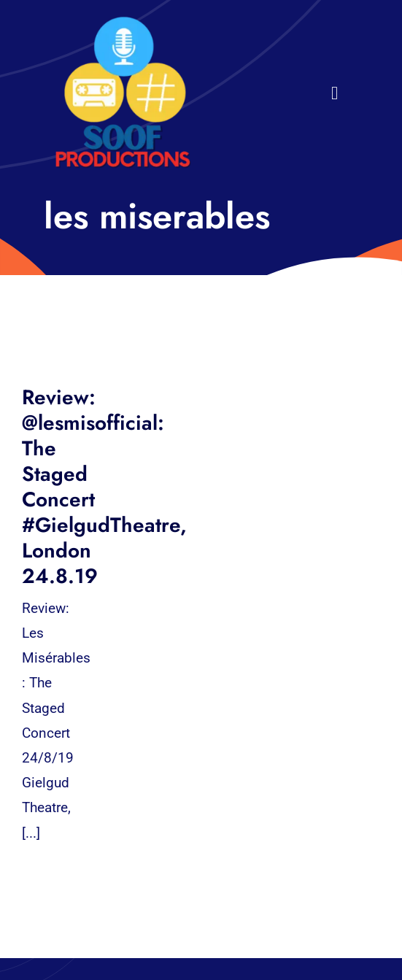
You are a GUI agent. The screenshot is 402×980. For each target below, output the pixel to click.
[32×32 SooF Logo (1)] (123, 22)
